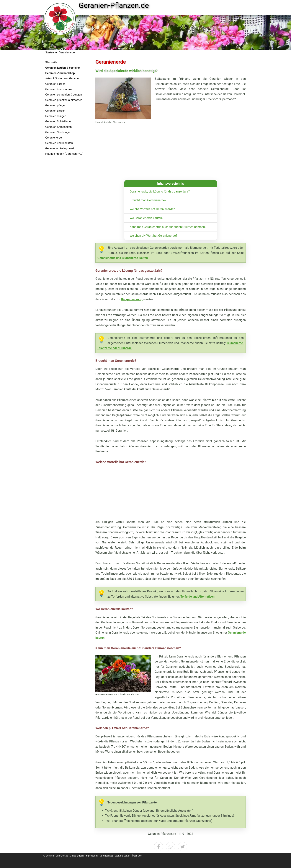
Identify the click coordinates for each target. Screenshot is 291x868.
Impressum (92, 856)
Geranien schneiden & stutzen (64, 95)
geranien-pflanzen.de (57, 856)
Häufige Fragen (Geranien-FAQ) (64, 154)
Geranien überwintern (58, 89)
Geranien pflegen (56, 105)
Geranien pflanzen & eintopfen (64, 100)
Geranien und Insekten (59, 143)
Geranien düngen (56, 116)
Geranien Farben (55, 84)
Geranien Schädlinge (58, 121)
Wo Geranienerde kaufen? (147, 218)
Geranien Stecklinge (58, 132)
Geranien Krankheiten (58, 127)
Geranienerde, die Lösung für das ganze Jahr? (160, 191)
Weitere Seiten (123, 856)
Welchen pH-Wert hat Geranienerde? (153, 236)
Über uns (137, 856)
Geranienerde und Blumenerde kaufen (123, 258)
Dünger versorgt (132, 299)
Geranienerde (54, 138)
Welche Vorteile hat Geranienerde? (152, 209)
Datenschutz (106, 856)
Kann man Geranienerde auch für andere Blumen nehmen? (168, 227)
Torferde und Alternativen (197, 597)
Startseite (51, 62)
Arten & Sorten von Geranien (63, 78)
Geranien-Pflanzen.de (114, 6)
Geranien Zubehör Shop (60, 73)
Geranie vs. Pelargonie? (60, 148)
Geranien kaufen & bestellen (63, 68)
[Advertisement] (69, 215)
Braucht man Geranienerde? (148, 200)
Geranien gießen (55, 111)
